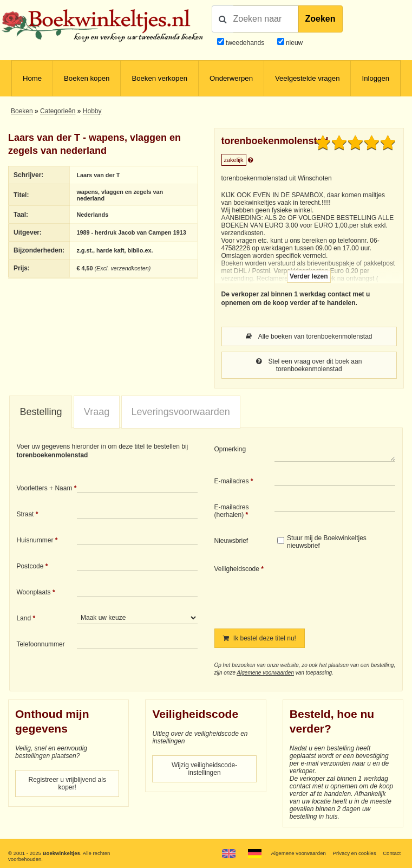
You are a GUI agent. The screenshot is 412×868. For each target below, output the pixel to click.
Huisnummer (35, 540)
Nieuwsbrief (231, 541)
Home (32, 78)
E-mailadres (232, 481)
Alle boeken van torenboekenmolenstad (309, 336)
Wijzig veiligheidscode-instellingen (204, 769)
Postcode (30, 566)
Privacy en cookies (354, 853)
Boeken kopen (87, 78)
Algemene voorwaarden (265, 673)
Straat (25, 514)
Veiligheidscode (237, 569)
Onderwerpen (231, 78)
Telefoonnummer (40, 644)
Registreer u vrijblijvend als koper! (67, 783)
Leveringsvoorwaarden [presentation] (181, 412)
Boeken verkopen (159, 78)
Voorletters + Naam (44, 488)
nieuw (294, 43)
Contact (392, 853)
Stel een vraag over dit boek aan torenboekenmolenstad (309, 365)
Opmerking (230, 449)
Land (24, 618)
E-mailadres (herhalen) (232, 511)
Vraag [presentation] (97, 412)
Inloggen (375, 78)
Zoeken (321, 19)
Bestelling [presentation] (41, 412)
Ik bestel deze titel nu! (260, 638)
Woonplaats (33, 592)
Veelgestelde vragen (308, 78)
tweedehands (245, 43)
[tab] (41, 412)
